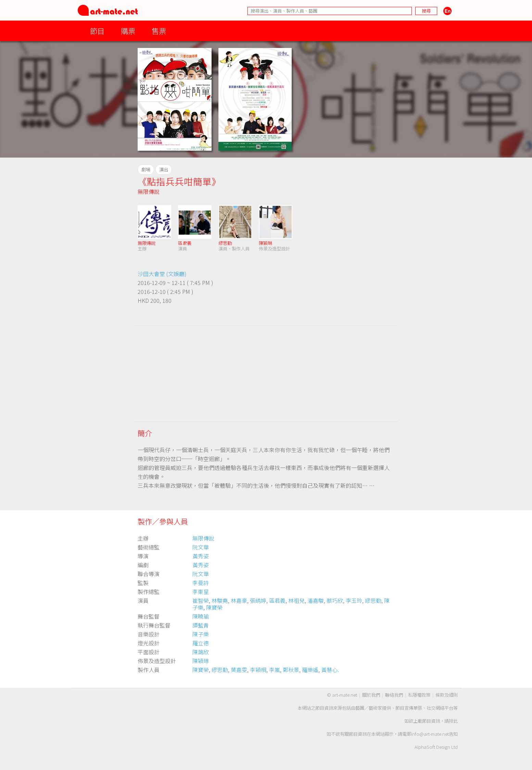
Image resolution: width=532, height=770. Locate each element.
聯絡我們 (394, 695)
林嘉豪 (239, 600)
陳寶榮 (214, 607)
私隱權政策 (419, 695)
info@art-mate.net (430, 734)
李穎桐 (258, 670)
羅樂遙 (310, 670)
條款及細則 (447, 695)
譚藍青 (201, 625)
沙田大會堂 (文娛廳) (162, 274)
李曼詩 (201, 583)
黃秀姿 (201, 556)
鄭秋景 (291, 670)
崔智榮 (201, 600)
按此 (453, 721)
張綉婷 (258, 600)
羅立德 (201, 643)
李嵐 (275, 670)
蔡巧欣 (335, 600)
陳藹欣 (201, 652)
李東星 (201, 592)
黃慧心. (330, 670)
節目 (97, 31)
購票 (128, 31)
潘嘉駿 (316, 600)
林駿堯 (220, 600)
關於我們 (371, 695)
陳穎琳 (265, 243)
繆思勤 (225, 243)
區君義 (185, 243)
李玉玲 (354, 600)
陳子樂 (201, 634)
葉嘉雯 (239, 670)
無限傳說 (149, 191)
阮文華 (201, 547)
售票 (159, 31)
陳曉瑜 (201, 616)
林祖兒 (296, 600)
